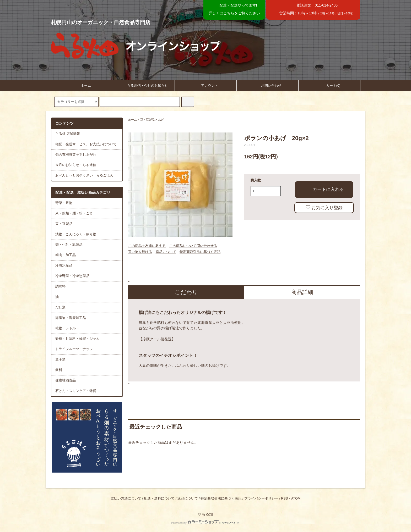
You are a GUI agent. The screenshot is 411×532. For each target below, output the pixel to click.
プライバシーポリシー (261, 498)
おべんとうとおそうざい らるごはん (84, 175)
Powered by (205, 523)
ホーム (82, 85)
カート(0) (329, 85)
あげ (161, 120)
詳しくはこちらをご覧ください (234, 13)
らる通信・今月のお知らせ (144, 85)
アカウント (206, 85)
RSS (284, 498)
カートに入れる (324, 189)
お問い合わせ (267, 85)
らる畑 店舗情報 (68, 134)
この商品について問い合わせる (193, 246)
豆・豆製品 (147, 120)
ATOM (296, 498)
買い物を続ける (140, 252)
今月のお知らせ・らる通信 (76, 165)
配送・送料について (159, 498)
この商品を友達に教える (147, 246)
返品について (166, 252)
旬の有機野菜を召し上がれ (76, 155)
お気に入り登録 (324, 208)
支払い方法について (126, 498)
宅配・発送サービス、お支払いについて (86, 144)
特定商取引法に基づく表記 (200, 252)
